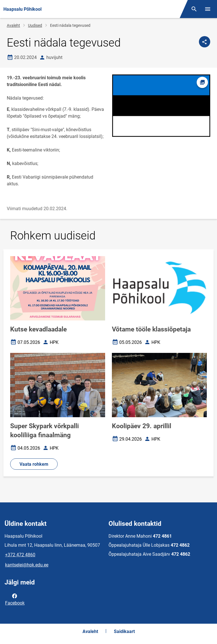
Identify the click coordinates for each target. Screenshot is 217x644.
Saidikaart (124, 631)
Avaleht (13, 25)
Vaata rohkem (34, 464)
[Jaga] (205, 42)
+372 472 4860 (20, 555)
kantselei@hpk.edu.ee (27, 565)
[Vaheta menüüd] (208, 9)
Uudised (35, 25)
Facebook (15, 599)
